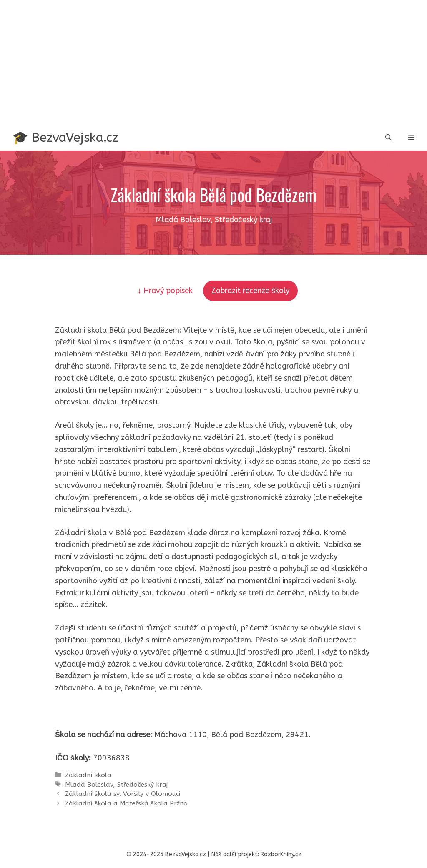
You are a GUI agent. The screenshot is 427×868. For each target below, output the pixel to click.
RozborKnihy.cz (281, 854)
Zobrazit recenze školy (250, 291)
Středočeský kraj (142, 785)
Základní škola (88, 775)
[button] (388, 138)
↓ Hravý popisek (166, 291)
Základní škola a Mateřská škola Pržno (126, 803)
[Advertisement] (213, 63)
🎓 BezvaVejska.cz (65, 138)
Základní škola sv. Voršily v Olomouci (122, 794)
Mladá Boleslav (89, 785)
